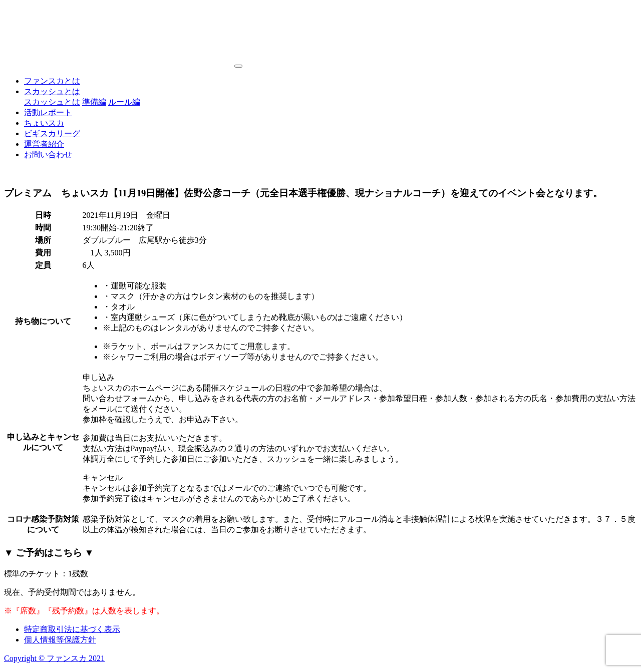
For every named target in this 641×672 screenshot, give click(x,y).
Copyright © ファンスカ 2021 (54, 658)
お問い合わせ (48, 154)
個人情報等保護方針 (60, 640)
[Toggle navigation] (238, 66)
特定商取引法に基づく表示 (72, 629)
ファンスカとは (52, 81)
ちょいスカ (44, 123)
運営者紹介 (44, 144)
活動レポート (48, 112)
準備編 (94, 102)
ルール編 (124, 102)
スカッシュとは (52, 91)
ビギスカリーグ (52, 133)
